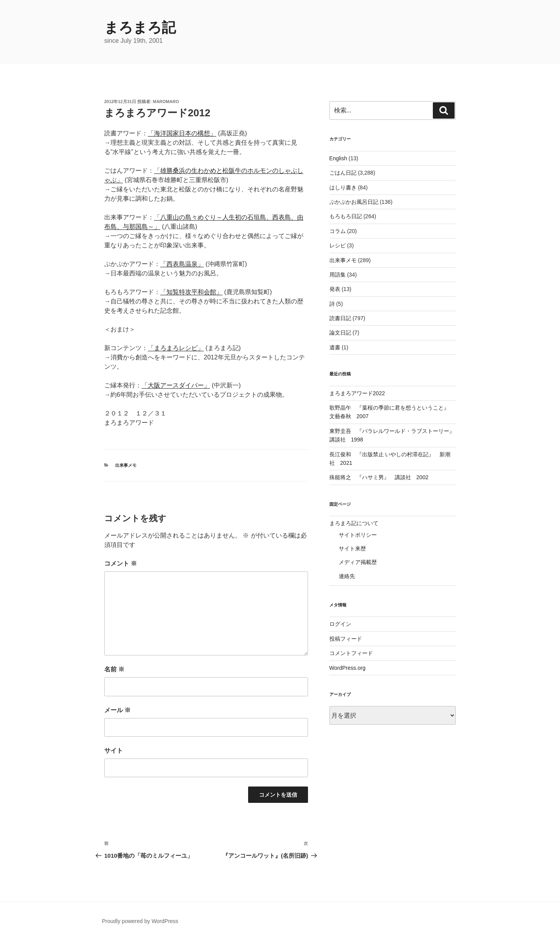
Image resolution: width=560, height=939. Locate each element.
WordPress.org (347, 668)
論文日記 (340, 333)
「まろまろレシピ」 (176, 348)
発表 (335, 289)
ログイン (340, 624)
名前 (114, 669)
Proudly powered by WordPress (140, 921)
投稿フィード (346, 639)
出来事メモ (126, 465)
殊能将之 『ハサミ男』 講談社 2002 (379, 477)
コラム (338, 231)
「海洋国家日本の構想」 (182, 133)
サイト (114, 751)
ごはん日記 (343, 173)
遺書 (335, 347)
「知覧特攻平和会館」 (191, 292)
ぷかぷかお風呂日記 (354, 202)
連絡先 (347, 576)
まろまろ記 (140, 27)
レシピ (338, 245)
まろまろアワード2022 (357, 393)
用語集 (338, 275)
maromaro (166, 102)
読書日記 (340, 318)
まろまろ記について (354, 523)
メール (117, 710)
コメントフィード (351, 653)
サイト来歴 (352, 548)
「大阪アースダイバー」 (176, 385)
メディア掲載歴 (358, 562)
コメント (121, 563)
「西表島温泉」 (182, 264)
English (338, 158)
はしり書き (343, 187)
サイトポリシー (358, 535)
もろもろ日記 (346, 216)
